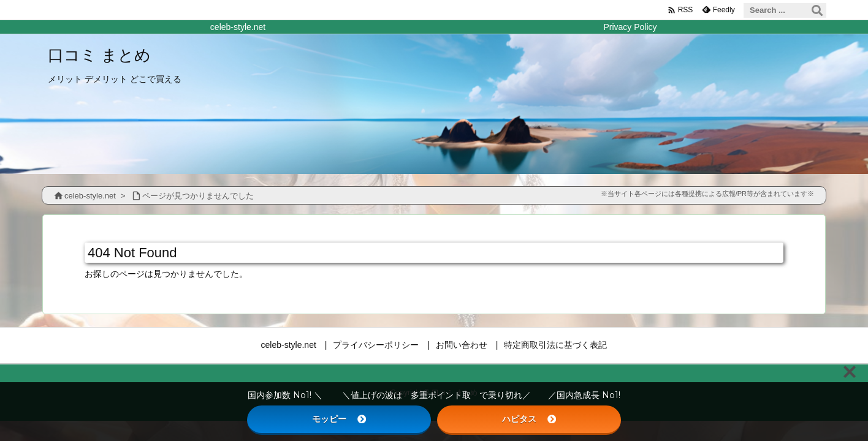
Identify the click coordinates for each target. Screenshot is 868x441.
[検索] (817, 10)
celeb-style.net (90, 196)
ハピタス (529, 419)
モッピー (339, 419)
